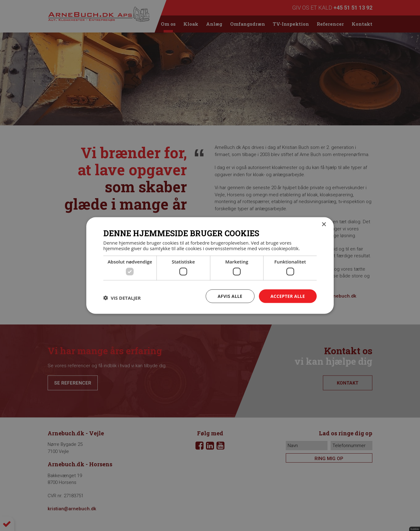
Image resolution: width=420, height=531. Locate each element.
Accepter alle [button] (288, 296)
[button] (122, 298)
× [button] (324, 224)
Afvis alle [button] (230, 296)
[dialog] (210, 265)
